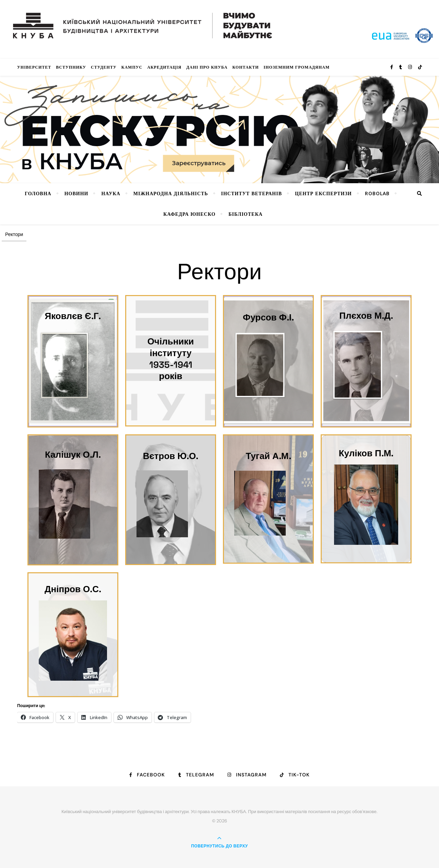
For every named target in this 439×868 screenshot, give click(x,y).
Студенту (104, 67)
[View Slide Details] (219, 130)
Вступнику (71, 67)
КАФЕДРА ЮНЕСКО (189, 214)
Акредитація (164, 67)
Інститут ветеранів (252, 193)
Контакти (245, 67)
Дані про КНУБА (207, 67)
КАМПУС (132, 67)
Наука (111, 193)
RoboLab (377, 193)
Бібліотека (245, 214)
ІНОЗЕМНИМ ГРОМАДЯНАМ (297, 67)
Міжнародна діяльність (171, 193)
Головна (38, 193)
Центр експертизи (323, 193)
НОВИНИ (76, 193)
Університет (34, 67)
